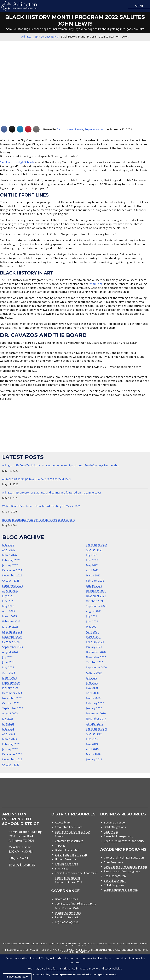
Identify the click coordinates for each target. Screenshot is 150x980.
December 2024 (12, 632)
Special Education (115, 881)
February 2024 (11, 683)
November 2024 (12, 637)
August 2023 (10, 713)
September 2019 (96, 729)
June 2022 (92, 560)
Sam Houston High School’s (17, 162)
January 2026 (10, 565)
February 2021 (95, 642)
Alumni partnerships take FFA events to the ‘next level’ (37, 479)
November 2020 (96, 657)
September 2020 (96, 667)
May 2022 (92, 565)
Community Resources (69, 841)
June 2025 (8, 601)
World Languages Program (121, 890)
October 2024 (11, 642)
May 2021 (92, 627)
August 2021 (94, 611)
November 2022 (12, 759)
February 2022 (95, 581)
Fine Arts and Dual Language (122, 871)
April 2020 (92, 693)
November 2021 (96, 596)
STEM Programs (114, 885)
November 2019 (96, 719)
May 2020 (92, 688)
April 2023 (8, 734)
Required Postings (66, 864)
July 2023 (8, 719)
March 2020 (93, 698)
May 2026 (8, 545)
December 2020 (96, 652)
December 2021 (96, 591)
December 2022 (12, 754)
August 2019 (94, 734)
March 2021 (93, 637)
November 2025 (12, 575)
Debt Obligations (115, 827)
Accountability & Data (69, 827)
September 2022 (96, 545)
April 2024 (8, 673)
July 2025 (8, 596)
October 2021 (95, 601)
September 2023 (13, 708)
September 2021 (96, 606)
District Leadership (67, 850)
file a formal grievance (61, 969)
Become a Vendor (115, 822)
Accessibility (63, 822)
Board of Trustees (66, 899)
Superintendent (95, 129)
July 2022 (91, 555)
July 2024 (8, 657)
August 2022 (94, 550)
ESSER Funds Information (71, 855)
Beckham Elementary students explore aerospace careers (39, 520)
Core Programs (113, 862)
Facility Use (111, 832)
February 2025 (11, 621)
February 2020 (95, 703)
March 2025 (9, 616)
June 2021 (92, 621)
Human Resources (66, 859)
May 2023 (8, 729)
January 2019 (94, 759)
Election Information (68, 917)
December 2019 (96, 713)
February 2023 (11, 744)
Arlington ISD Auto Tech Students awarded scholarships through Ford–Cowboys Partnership (61, 465)
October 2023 (11, 703)
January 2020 (94, 708)
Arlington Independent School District (67, 975)
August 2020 (94, 673)
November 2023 (12, 698)
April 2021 (92, 632)
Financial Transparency (119, 836)
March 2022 (93, 575)
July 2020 (91, 678)
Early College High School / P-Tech (125, 867)
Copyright (61, 845)
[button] (139, 6)
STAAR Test (62, 868)
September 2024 (13, 647)
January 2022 (94, 586)
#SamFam (96, 284)
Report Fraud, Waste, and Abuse (124, 841)
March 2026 (9, 555)
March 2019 (93, 754)
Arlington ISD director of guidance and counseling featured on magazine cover (52, 492)
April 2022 (92, 570)
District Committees (68, 913)
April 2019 (92, 749)
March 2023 (9, 739)
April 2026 (8, 550)
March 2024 (9, 678)
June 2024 (8, 662)
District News (65, 129)
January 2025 (10, 627)
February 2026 (11, 560)
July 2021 (91, 616)
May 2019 (92, 744)
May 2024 (8, 667)
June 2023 (8, 724)
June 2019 (92, 739)
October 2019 (95, 724)
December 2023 (12, 693)
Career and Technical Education (124, 857)
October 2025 (11, 581)
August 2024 (10, 652)
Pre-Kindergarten (115, 876)
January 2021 (94, 647)
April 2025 (8, 611)
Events (79, 129)
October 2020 (95, 662)
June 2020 (92, 683)
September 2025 (13, 586)
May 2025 (8, 606)
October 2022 (11, 764)
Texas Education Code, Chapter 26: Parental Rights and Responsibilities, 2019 (77, 878)
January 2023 (10, 749)
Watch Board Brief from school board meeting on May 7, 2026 (41, 506)
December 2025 (12, 570)
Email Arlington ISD (22, 865)
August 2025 (10, 591)
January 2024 (10, 688)
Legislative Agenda (67, 922)
